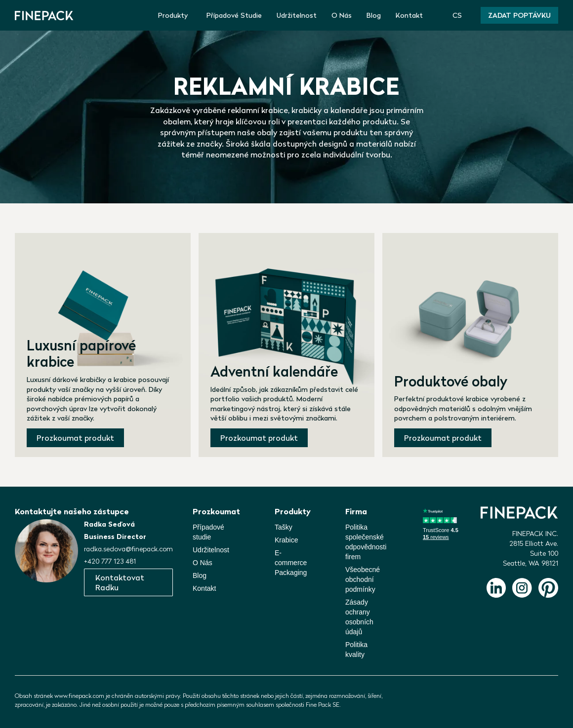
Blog (374, 15)
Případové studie (208, 532)
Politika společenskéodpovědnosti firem (366, 542)
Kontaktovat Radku (120, 582)
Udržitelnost (297, 15)
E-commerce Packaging (291, 563)
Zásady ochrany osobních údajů (359, 617)
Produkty (173, 15)
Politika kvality (356, 650)
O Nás (342, 15)
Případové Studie (234, 15)
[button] (459, 15)
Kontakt (409, 15)
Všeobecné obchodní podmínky (363, 579)
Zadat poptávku (519, 15)
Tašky (284, 527)
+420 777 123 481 (110, 561)
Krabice (286, 540)
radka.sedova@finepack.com (128, 549)
